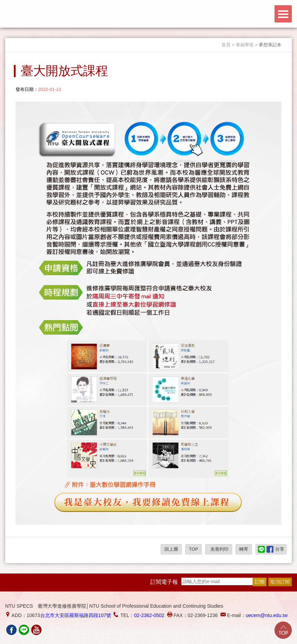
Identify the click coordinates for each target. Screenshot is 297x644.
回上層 (171, 549)
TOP (194, 549)
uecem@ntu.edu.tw (267, 615)
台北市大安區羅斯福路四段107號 (76, 615)
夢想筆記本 (270, 45)
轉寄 (244, 549)
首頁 (226, 45)
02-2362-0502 (149, 615)
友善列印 (219, 549)
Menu (283, 14)
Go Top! (283, 630)
